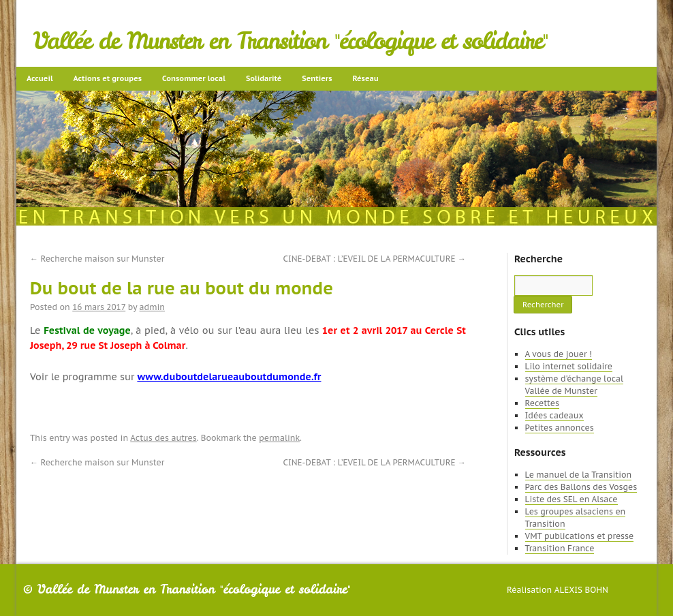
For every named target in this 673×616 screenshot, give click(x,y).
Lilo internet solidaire (569, 366)
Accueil (40, 78)
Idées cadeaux (554, 415)
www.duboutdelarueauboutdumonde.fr (229, 377)
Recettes (542, 403)
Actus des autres (163, 438)
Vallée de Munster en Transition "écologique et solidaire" (291, 41)
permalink (279, 438)
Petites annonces (560, 428)
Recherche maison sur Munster (97, 259)
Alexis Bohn (581, 590)
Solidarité (264, 78)
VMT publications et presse (580, 536)
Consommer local (194, 78)
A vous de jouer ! (559, 354)
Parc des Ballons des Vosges (581, 487)
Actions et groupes (108, 78)
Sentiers (317, 78)
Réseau (365, 78)
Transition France (560, 548)
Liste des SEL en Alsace (572, 499)
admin (152, 307)
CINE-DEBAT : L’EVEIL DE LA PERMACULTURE (374, 259)
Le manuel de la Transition (579, 475)
